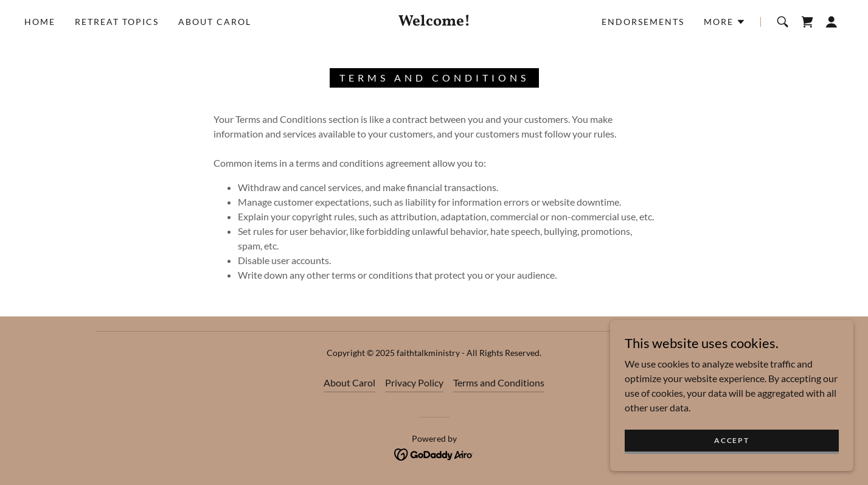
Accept (731, 457)
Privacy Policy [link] (414, 382)
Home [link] (40, 22)
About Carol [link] (215, 22)
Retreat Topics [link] (117, 22)
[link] (434, 22)
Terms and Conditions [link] (499, 382)
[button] (725, 22)
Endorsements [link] (643, 22)
